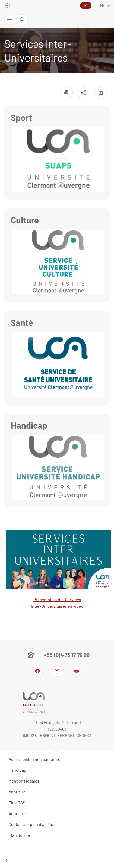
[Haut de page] (57, 861)
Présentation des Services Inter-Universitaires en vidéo (58, 569)
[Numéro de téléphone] (57, 655)
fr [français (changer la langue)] (102, 5)
